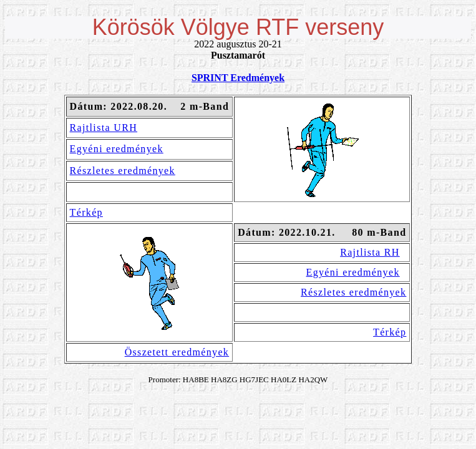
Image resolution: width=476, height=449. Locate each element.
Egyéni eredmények (117, 149)
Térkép (86, 212)
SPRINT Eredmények (238, 78)
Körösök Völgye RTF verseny (238, 27)
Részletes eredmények (123, 171)
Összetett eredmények (177, 352)
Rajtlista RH (370, 252)
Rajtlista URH (104, 128)
